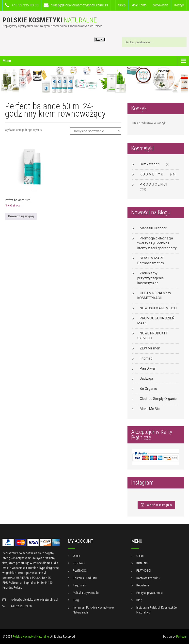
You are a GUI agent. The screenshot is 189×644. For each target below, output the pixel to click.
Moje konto (139, 5)
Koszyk (179, 5)
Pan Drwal (148, 368)
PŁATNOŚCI (80, 571)
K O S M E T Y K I (152, 174)
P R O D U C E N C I (153, 184)
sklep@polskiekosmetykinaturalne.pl (79, 5)
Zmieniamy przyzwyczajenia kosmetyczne (150, 278)
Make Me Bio (150, 409)
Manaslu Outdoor (153, 228)
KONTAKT (79, 563)
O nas (76, 556)
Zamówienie (160, 5)
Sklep (122, 5)
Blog (76, 600)
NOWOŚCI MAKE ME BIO (158, 308)
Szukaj (100, 39)
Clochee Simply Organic (158, 399)
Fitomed (146, 358)
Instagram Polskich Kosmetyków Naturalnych (93, 610)
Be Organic (148, 389)
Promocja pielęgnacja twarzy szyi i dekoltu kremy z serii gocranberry (157, 243)
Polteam (181, 636)
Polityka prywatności (86, 593)
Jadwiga (146, 378)
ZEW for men (150, 348)
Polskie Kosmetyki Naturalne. (31, 636)
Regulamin (79, 585)
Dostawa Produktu (85, 578)
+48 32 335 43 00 (25, 5)
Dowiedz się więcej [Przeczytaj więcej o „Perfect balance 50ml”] (21, 216)
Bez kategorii (150, 164)
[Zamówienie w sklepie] (96, 131)
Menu (7, 61)
